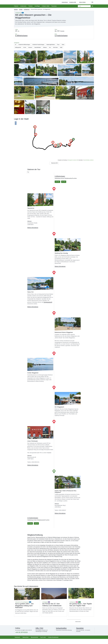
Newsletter (80, 633)
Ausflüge (37, 6)
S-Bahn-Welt (46, 6)
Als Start (58, 186)
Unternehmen (65, 2)
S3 (23, 13)
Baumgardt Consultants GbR (73, 164)
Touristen (54, 6)
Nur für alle (43, 642)
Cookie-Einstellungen (53, 642)
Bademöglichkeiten (55, 45)
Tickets (30, 6)
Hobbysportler (24, 48)
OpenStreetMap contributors (89, 164)
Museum (38, 48)
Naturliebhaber (46, 48)
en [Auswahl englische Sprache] (92, 2)
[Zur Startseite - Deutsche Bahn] (105, 2)
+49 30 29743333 (21, 638)
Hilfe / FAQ (39, 633)
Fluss (64, 45)
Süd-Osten (18, 51)
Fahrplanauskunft (48, 307)
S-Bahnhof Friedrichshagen (41, 45)
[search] (84, 6)
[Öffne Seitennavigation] (92, 6)
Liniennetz (23, 6)
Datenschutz (26, 642)
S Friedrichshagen (33, 523)
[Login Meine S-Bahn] (82, 2)
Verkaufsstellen (61, 633)
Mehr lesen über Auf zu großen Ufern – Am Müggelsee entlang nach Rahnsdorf (27, 607)
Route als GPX (54, 167)
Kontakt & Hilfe (73, 2)
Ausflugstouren (27, 9)
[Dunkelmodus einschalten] (88, 2)
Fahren (16, 6)
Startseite (16, 9)
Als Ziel (65, 186)
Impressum (17, 642)
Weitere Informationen (33, 232)
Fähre (16, 48)
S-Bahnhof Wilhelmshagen (25, 45)
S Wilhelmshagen (60, 181)
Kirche (31, 48)
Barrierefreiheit (34, 642)
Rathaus (54, 48)
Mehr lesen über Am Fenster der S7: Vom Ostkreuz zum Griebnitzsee (54, 607)
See (60, 48)
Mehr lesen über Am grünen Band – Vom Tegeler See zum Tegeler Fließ (81, 607)
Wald (24, 51)
